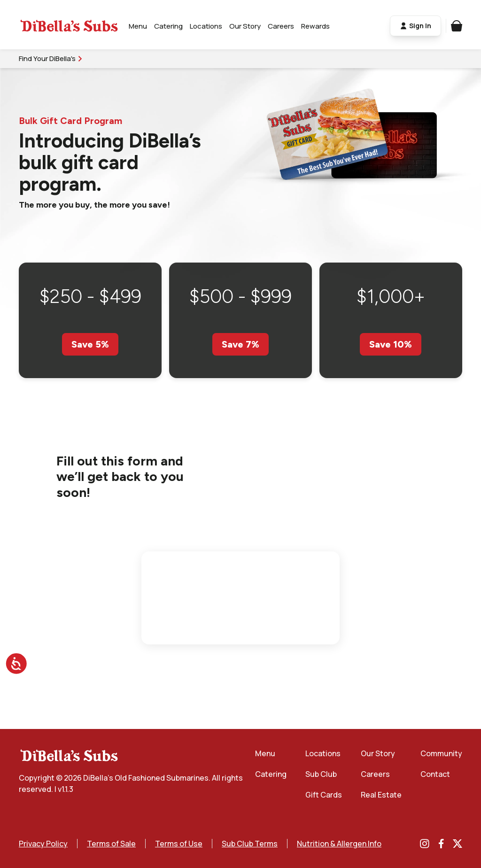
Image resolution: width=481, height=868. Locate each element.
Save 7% (240, 344)
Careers (281, 26)
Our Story (245, 26)
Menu (138, 26)
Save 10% (391, 344)
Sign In (415, 26)
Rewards (315, 26)
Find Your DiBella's (51, 58)
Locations (206, 26)
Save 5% (90, 344)
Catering (168, 26)
